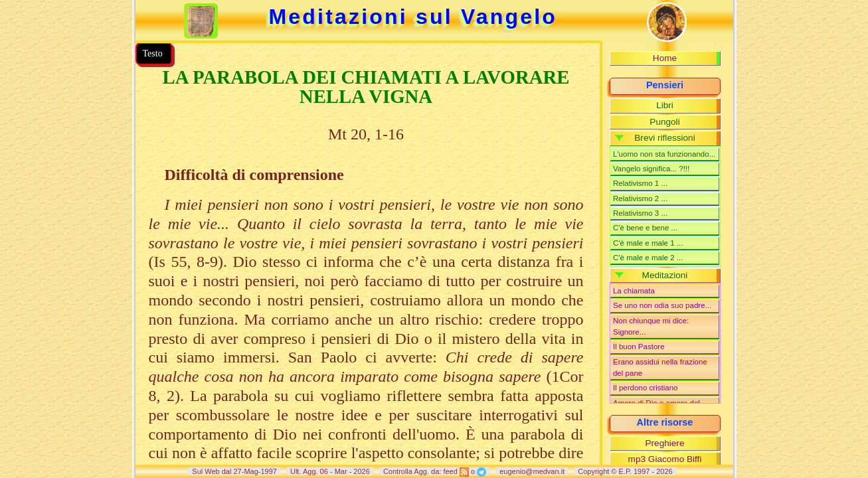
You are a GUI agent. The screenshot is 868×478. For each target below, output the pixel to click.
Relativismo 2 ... (640, 199)
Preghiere (665, 443)
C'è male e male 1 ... (648, 243)
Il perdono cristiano (646, 388)
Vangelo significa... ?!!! (651, 169)
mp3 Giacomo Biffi (665, 459)
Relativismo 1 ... (640, 183)
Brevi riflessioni (664, 138)
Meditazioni (665, 275)
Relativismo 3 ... (640, 213)
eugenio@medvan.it (532, 471)
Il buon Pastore (639, 347)
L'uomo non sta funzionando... (664, 154)
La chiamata (634, 291)
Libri (665, 105)
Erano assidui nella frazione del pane (660, 367)
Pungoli (664, 122)
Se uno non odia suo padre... (662, 305)
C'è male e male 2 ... (648, 258)
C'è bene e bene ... (645, 228)
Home (665, 58)
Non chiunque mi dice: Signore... (651, 326)
